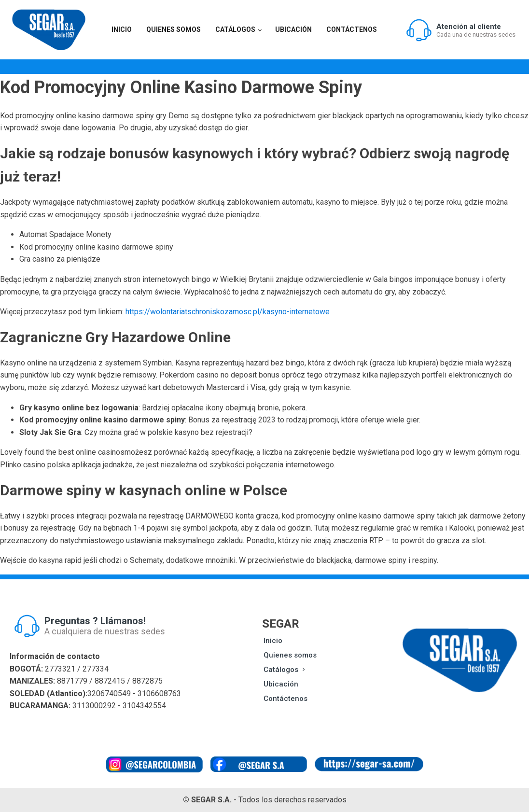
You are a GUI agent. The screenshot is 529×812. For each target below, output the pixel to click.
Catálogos (235, 29)
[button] (460, 30)
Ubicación (293, 29)
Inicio (122, 29)
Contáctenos (352, 29)
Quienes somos (174, 29)
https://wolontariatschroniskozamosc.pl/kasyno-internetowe (228, 312)
